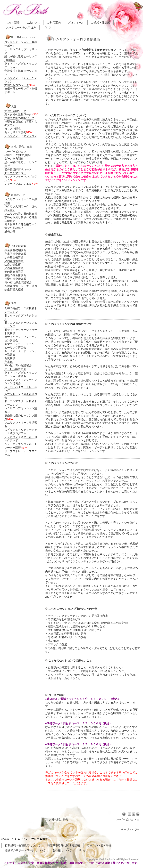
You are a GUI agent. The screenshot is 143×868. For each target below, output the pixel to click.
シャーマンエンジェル (18, 184)
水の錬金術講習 (14, 257)
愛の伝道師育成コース (18, 169)
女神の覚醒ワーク (15, 111)
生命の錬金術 (13, 265)
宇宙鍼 (9, 362)
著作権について (62, 850)
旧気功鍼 (10, 333)
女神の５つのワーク (17, 85)
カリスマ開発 (13, 129)
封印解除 (10, 60)
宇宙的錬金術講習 (15, 254)
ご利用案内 (54, 23)
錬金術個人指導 (14, 290)
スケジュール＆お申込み (21, 27)
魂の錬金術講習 (14, 272)
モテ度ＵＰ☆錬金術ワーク (21, 224)
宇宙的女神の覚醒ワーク (19, 118)
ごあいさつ (33, 23)
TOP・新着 (13, 23)
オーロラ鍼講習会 (15, 369)
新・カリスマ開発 (15, 132)
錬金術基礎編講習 (15, 250)
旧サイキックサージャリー (21, 330)
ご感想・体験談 (100, 23)
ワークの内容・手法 (99, 845)
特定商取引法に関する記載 (64, 845)
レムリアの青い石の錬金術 (21, 214)
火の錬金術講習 (14, 261)
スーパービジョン (127, 820)
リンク (83, 850)
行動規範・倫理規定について (23, 845)
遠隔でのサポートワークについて (25, 850)
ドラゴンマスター (15, 173)
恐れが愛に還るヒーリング (21, 56)
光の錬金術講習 (14, 268)
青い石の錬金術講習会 (18, 282)
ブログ (47, 27)
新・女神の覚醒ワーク (18, 114)
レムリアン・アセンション (21, 136)
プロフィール (76, 23)
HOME (5, 839)
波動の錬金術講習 (15, 275)
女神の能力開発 (57, 820)
